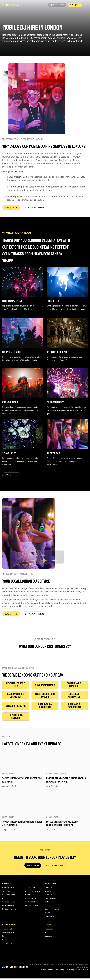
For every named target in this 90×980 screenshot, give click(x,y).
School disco (9, 454)
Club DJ (5, 900)
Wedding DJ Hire (31, 907)
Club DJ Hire (53, 301)
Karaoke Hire (30, 889)
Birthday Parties (9, 889)
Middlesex (49, 896)
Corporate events (12, 353)
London (48, 907)
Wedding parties (53, 775)
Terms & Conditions (47, 971)
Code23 (85, 971)
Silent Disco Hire (31, 903)
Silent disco (53, 454)
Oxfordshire (50, 903)
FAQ (4, 937)
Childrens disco (55, 403)
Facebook (49, 930)
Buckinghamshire (52, 910)
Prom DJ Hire (30, 896)
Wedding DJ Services (58, 353)
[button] (86, 5)
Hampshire (49, 918)
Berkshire (49, 889)
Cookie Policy (70, 971)
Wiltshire (49, 893)
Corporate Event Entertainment (9, 905)
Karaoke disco (10, 403)
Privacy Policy (60, 971)
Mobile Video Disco (32, 893)
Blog (4, 941)
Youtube (48, 937)
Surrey (48, 914)
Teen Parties (7, 893)
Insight (11, 775)
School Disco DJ (31, 900)
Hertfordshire (50, 900)
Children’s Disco (9, 896)
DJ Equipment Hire (10, 910)
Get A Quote (7, 945)
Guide (5, 775)
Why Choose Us (9, 934)
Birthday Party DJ (12, 301)
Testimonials (7, 930)
